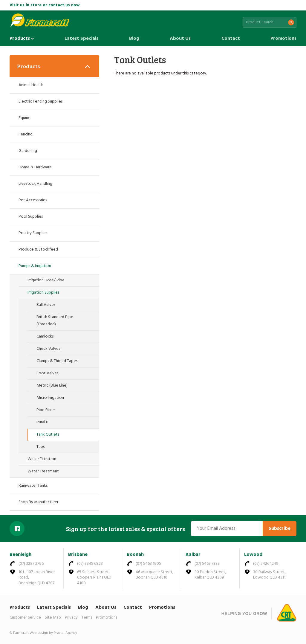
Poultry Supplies (33, 233)
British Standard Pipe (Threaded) (55, 321)
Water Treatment (43, 471)
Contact (231, 39)
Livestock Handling (35, 184)
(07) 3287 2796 (31, 564)
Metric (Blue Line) (52, 386)
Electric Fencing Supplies (40, 102)
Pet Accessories (33, 200)
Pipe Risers (46, 410)
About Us (180, 39)
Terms (87, 618)
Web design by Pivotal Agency (53, 633)
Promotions (283, 39)
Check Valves (48, 349)
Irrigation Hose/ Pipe (46, 280)
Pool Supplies (31, 217)
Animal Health (31, 85)
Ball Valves (46, 305)
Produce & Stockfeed (38, 249)
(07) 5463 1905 (148, 564)
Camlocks (45, 337)
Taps (40, 447)
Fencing (26, 134)
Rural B (42, 422)
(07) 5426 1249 (266, 564)
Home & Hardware (35, 167)
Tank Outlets (48, 435)
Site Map (53, 618)
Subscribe (280, 529)
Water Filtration (42, 459)
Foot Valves (47, 373)
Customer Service (25, 618)
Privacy (71, 618)
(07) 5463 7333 (207, 564)
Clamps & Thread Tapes (57, 361)
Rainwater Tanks (33, 486)
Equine (25, 118)
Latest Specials (81, 39)
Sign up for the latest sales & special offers (126, 529)
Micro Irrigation (50, 398)
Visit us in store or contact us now (45, 5)
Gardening (28, 151)
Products (22, 39)
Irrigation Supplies (43, 293)
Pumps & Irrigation (35, 266)
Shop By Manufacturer (38, 502)
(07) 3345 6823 (90, 564)
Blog (134, 39)
